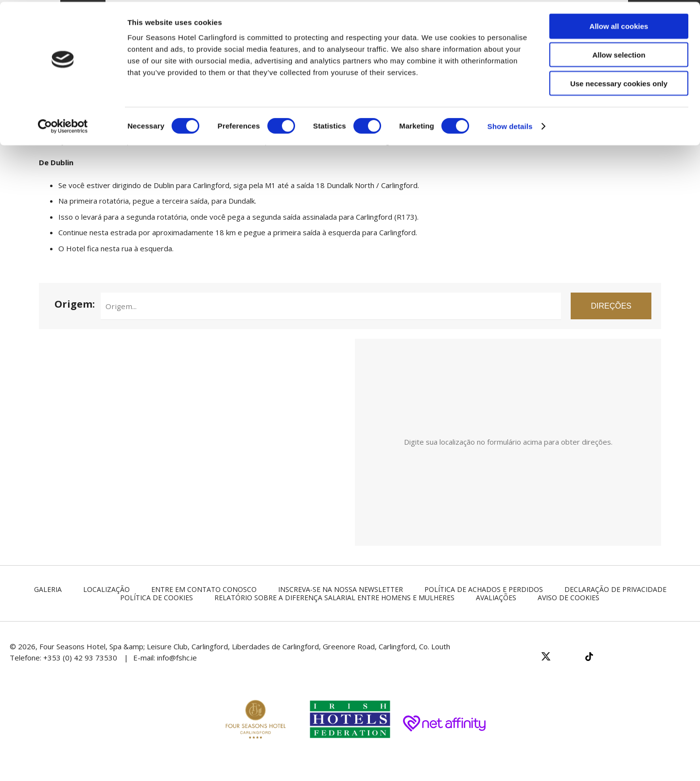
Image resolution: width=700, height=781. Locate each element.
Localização (106, 589)
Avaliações (496, 598)
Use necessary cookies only (619, 81)
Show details (510, 124)
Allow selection (619, 53)
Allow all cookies (619, 24)
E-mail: (145, 658)
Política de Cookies (157, 598)
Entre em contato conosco (204, 589)
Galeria (48, 589)
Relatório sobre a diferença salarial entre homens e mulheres (334, 598)
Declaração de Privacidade (615, 589)
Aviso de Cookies (569, 598)
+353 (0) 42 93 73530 (80, 658)
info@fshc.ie (177, 658)
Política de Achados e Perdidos (484, 589)
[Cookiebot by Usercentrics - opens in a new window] (63, 124)
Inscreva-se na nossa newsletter (341, 589)
